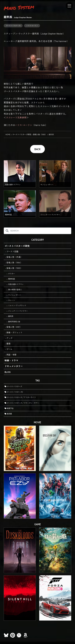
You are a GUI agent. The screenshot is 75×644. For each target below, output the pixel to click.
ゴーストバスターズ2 (13, 25)
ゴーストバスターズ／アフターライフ (20, 397)
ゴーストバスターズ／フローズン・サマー (22, 403)
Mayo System (19, 7)
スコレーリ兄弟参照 (16, 117)
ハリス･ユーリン (32, 25)
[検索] (7, 231)
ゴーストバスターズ (13, 386)
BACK (37, 149)
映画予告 (9, 408)
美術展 (8, 414)
